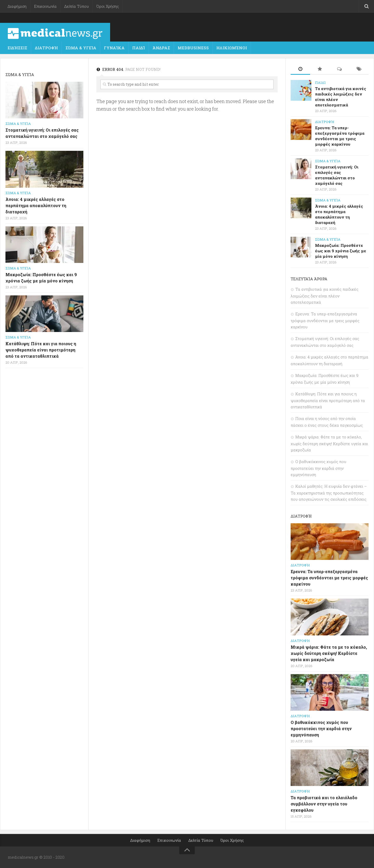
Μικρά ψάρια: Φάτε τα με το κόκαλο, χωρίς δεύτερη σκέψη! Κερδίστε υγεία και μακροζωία (329, 443)
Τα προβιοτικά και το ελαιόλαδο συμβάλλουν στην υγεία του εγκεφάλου (324, 804)
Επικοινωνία (45, 6)
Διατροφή (46, 48)
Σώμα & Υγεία (81, 48)
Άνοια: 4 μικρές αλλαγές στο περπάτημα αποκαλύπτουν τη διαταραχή (36, 205)
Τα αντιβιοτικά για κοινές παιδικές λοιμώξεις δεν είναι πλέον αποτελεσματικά (325, 296)
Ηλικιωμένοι (232, 48)
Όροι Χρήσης (108, 6)
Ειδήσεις (17, 48)
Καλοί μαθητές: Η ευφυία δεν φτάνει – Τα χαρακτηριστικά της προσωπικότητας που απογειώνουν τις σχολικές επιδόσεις (329, 493)
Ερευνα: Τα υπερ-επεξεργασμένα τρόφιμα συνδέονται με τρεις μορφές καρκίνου (340, 136)
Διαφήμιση (17, 6)
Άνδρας (161, 48)
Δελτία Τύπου (76, 6)
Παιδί (139, 48)
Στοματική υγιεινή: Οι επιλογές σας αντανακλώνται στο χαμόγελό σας (337, 175)
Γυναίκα (114, 48)
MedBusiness (193, 48)
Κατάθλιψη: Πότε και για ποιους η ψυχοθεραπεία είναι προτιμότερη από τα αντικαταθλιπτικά (41, 350)
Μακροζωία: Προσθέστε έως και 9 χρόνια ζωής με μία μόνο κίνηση (341, 251)
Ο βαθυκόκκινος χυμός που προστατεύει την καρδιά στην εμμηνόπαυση (318, 468)
